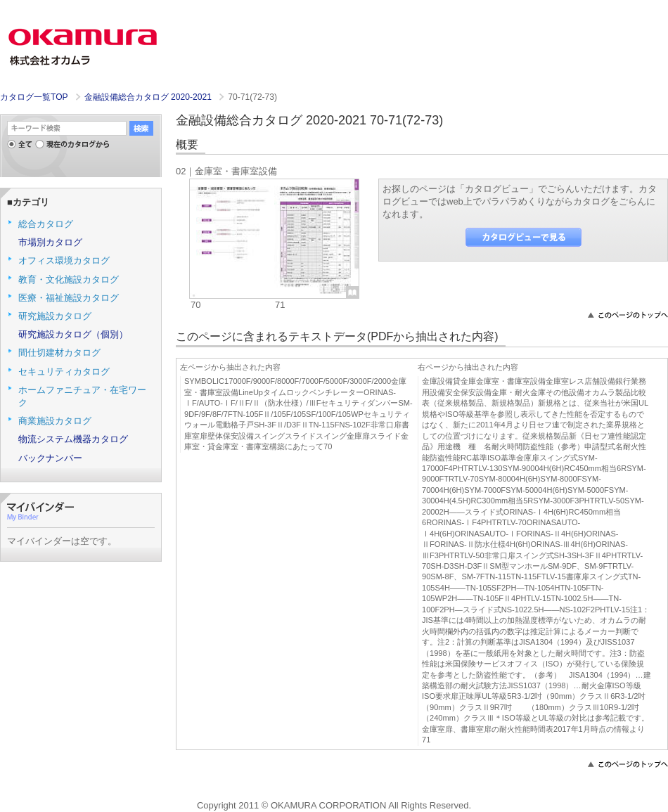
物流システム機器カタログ (73, 439)
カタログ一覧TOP (34, 97)
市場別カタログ (50, 242)
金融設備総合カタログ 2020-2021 (149, 97)
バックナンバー (50, 458)
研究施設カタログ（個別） (73, 334)
